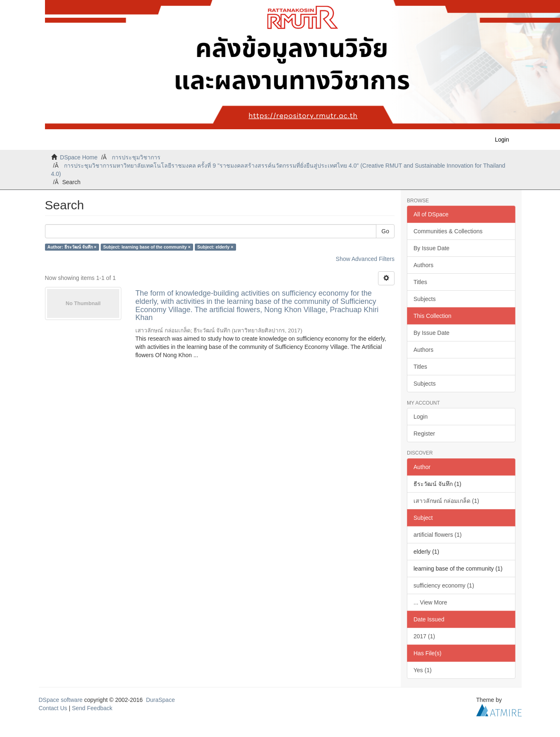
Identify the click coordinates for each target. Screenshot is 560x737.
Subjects (425, 299)
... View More (430, 602)
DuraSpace (161, 700)
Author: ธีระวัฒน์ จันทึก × (72, 247)
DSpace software (61, 700)
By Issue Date (431, 248)
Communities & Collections (448, 231)
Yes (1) (423, 670)
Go (385, 231)
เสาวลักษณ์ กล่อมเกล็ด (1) (446, 501)
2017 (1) (424, 636)
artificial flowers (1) (438, 535)
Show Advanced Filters (365, 259)
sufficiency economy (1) (444, 585)
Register (424, 434)
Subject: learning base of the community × (147, 247)
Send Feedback (92, 708)
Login (421, 417)
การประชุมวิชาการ (136, 157)
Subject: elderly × (215, 247)
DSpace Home (79, 157)
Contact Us (53, 708)
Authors (423, 265)
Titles (420, 282)
